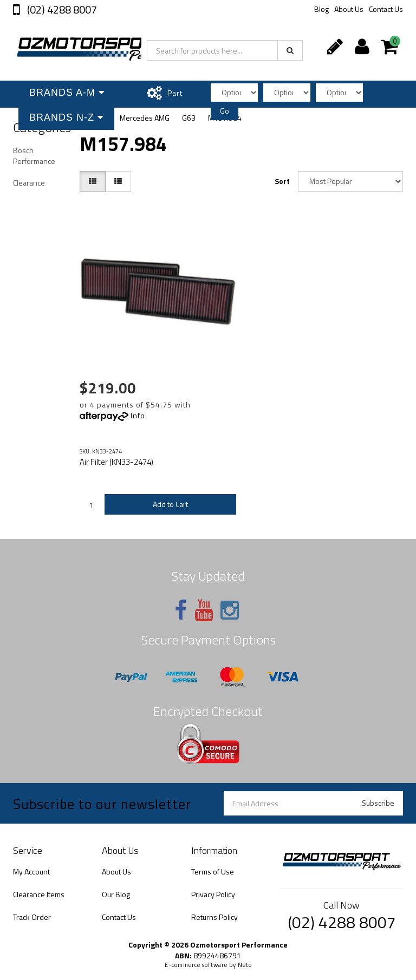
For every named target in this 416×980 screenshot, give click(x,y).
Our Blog (116, 894)
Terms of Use (213, 872)
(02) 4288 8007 (61, 9)
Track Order (32, 917)
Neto (245, 965)
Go (225, 111)
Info (138, 415)
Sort (282, 181)
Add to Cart (170, 504)
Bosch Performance (34, 156)
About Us (349, 9)
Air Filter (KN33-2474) (116, 462)
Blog (321, 9)
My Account (31, 872)
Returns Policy (214, 917)
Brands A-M (67, 93)
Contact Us (386, 9)
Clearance (29, 183)
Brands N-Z (66, 117)
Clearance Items (39, 894)
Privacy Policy (213, 894)
